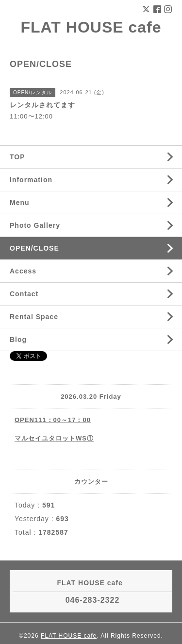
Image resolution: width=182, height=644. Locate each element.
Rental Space (34, 317)
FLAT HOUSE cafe (91, 27)
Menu (20, 203)
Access (23, 271)
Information (31, 180)
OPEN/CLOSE (34, 248)
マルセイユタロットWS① (54, 438)
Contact (24, 294)
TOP (17, 157)
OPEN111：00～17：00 (53, 420)
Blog (18, 339)
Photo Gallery (35, 225)
